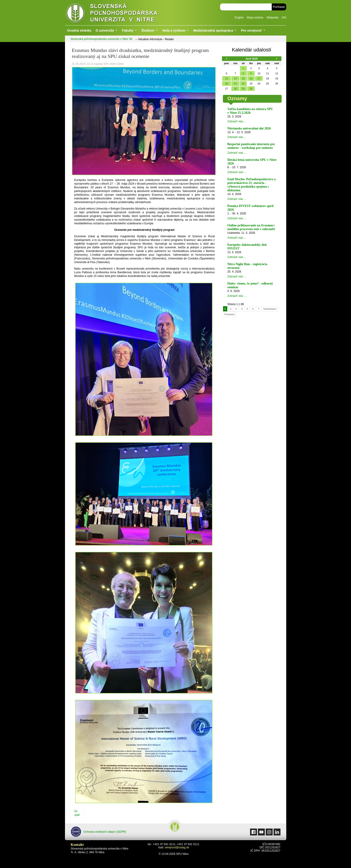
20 (227, 84)
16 (251, 78)
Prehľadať (279, 7)
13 (227, 78)
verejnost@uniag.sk (177, 847)
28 (235, 89)
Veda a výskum (174, 30)
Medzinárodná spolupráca (213, 30)
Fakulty (128, 30)
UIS (284, 18)
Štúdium (148, 30)
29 (243, 89)
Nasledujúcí (270, 309)
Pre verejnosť (252, 30)
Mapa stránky (255, 18)
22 (243, 84)
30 (251, 89)
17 (259, 78)
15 (243, 78)
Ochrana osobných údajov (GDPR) (99, 832)
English (239, 18)
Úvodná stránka (79, 30)
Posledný (230, 314)
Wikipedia (272, 18)
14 (235, 78)
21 (235, 84)
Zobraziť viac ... (237, 121)
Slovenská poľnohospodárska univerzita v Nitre (121, 13)
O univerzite (105, 30)
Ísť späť (77, 813)
